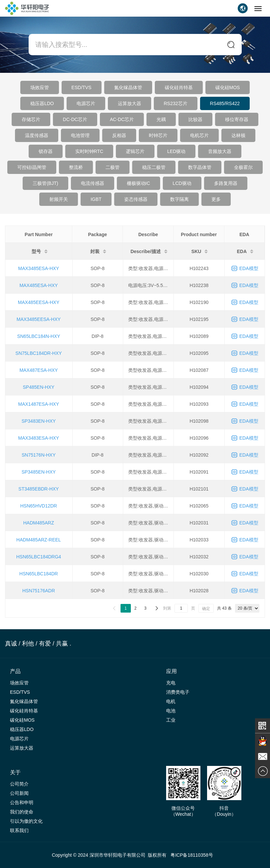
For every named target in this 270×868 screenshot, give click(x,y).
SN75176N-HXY (39, 455)
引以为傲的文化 (26, 821)
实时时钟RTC (89, 151)
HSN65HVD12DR (39, 506)
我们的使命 (22, 812)
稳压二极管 (154, 167)
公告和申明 (22, 802)
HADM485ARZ (39, 523)
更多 (216, 199)
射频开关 (59, 199)
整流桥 (76, 167)
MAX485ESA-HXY (38, 285)
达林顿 (238, 135)
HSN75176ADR (39, 591)
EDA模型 (249, 268)
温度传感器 (37, 135)
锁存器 (46, 151)
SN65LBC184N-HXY (38, 336)
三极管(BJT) (45, 183)
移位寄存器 (237, 119)
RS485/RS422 (225, 103)
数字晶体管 (200, 167)
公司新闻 (19, 793)
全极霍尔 (243, 167)
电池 (171, 711)
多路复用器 (226, 183)
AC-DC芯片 (122, 119)
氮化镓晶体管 (128, 87)
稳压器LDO (42, 103)
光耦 (161, 119)
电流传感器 (93, 183)
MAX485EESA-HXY (39, 302)
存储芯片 (31, 119)
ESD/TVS (82, 87)
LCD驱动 (182, 183)
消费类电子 (178, 692)
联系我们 (19, 830)
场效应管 (40, 87)
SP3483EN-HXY (39, 421)
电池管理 (80, 135)
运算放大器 (130, 103)
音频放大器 (220, 151)
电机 (171, 701)
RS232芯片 (176, 103)
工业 (171, 720)
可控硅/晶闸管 (32, 167)
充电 (171, 683)
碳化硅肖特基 (179, 87)
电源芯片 (86, 103)
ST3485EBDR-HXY (38, 489)
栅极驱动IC (138, 183)
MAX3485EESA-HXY (39, 319)
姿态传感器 (136, 199)
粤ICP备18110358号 (192, 855)
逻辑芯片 (135, 151)
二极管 (113, 167)
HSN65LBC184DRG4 (39, 557)
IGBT (96, 199)
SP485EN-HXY (39, 387)
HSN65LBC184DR (39, 574)
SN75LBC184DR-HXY (38, 353)
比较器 (195, 119)
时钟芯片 (158, 135)
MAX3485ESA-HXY (39, 268)
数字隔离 (179, 199)
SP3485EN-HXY (39, 472)
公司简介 (19, 784)
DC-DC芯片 (75, 119)
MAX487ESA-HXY (38, 370)
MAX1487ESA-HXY (39, 404)
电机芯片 (199, 135)
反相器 (119, 135)
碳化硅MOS (228, 87)
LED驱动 (176, 151)
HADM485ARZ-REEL (39, 540)
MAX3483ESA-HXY (39, 438)
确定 (206, 609)
